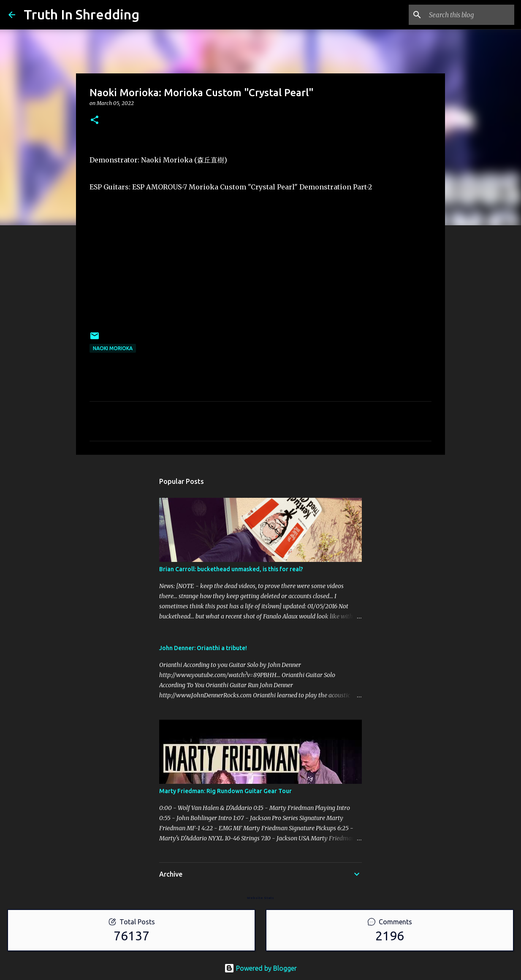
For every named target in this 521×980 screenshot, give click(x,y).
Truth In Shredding (81, 14)
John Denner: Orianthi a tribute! (203, 648)
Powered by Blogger (260, 968)
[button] (95, 120)
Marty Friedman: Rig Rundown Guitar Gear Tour (225, 791)
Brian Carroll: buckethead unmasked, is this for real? (231, 569)
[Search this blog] (470, 15)
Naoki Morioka (113, 348)
